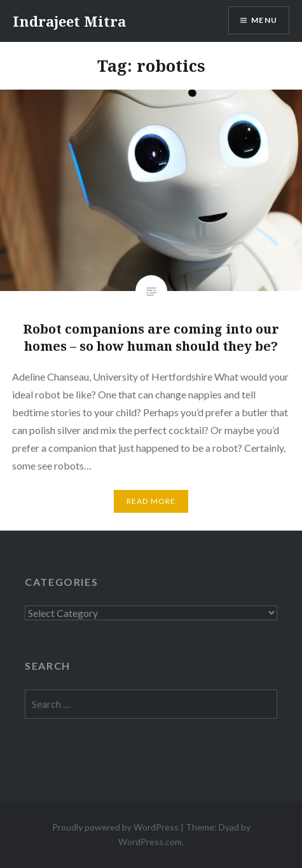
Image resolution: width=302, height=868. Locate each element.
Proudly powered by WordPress (115, 827)
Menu (264, 20)
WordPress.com (150, 842)
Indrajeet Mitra (69, 21)
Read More (151, 501)
